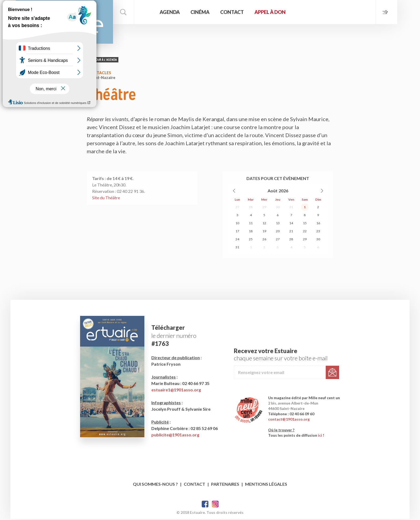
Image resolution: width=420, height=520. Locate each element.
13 (278, 225)
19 (264, 233)
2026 (283, 192)
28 (251, 209)
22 (305, 233)
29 (264, 209)
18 (251, 233)
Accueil (154, 12)
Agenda (177, 12)
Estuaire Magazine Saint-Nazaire (68, 23)
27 (237, 209)
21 (291, 233)
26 (264, 241)
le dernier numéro (174, 337)
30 (278, 209)
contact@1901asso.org (290, 420)
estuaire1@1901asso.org (176, 391)
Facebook (205, 505)
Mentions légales (266, 485)
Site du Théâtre (106, 199)
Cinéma (207, 12)
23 (318, 233)
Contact (239, 12)
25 (251, 241)
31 (291, 209)
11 (251, 225)
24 (237, 241)
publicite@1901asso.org (176, 436)
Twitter (215, 505)
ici (321, 436)
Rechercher (131, 12)
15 (305, 225)
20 (278, 233)
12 (264, 225)
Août (273, 192)
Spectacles (99, 75)
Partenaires (225, 485)
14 (291, 225)
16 (318, 225)
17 (237, 233)
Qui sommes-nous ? (155, 485)
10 (237, 225)
